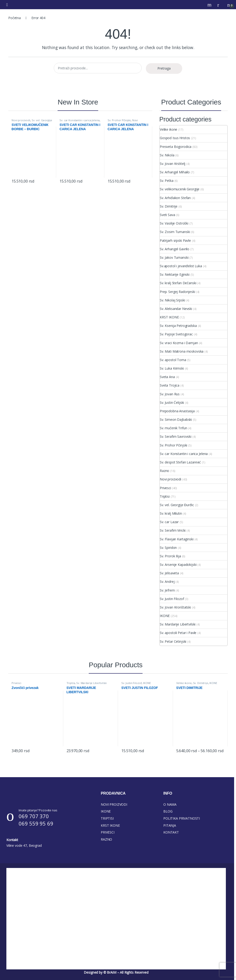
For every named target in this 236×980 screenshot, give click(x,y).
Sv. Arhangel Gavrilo (175, 249)
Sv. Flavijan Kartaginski (177, 539)
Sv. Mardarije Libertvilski (178, 624)
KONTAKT (171, 832)
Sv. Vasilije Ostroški (174, 223)
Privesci (165, 488)
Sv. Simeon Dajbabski (176, 419)
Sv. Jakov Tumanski (174, 257)
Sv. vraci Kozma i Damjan (179, 343)
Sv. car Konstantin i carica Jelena (79, 120)
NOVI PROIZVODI (114, 804)
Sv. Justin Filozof (172, 599)
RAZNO (106, 839)
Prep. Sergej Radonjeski (177, 292)
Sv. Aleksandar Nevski (176, 309)
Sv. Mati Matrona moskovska (182, 351)
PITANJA (170, 825)
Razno (164, 471)
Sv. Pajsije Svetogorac (176, 334)
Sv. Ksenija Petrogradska (178, 326)
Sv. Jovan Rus (170, 394)
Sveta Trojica (170, 385)
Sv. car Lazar (169, 522)
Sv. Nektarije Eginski (175, 274)
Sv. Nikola (167, 155)
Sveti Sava (167, 215)
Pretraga (164, 68)
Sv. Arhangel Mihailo (175, 172)
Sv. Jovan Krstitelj (173, 164)
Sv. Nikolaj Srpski (172, 300)
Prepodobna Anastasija (177, 411)
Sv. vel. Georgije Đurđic (32, 122)
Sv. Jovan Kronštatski (175, 607)
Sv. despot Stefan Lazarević (180, 462)
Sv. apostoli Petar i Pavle (178, 633)
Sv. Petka (167, 181)
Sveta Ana (167, 377)
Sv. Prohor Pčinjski (119, 120)
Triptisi (165, 496)
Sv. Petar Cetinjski (173, 641)
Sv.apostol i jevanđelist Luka (181, 266)
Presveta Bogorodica (176, 147)
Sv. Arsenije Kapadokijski (178, 565)
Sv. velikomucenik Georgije (180, 189)
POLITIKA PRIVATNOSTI (182, 818)
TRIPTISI (107, 818)
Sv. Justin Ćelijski (172, 402)
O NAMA (170, 804)
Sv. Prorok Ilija (170, 556)
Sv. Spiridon (168, 548)
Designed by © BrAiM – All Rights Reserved (116, 972)
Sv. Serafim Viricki (173, 530)
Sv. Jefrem (167, 590)
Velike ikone (169, 129)
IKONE (165, 616)
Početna (15, 18)
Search (210, 5)
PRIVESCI (108, 832)
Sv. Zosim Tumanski (175, 232)
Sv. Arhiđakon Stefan (175, 198)
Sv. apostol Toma (173, 360)
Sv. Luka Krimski (172, 368)
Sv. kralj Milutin (171, 513)
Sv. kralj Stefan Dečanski (178, 283)
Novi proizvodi (21, 120)
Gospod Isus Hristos (175, 138)
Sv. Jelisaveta (169, 573)
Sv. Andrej (167, 582)
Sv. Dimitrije (169, 206)
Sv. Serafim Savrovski (176, 436)
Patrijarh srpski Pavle (175, 240)
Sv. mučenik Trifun (173, 428)
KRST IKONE (169, 317)
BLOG (168, 811)
